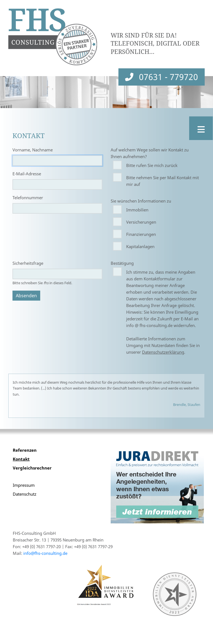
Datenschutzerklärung (163, 352)
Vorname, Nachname (33, 150)
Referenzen (25, 450)
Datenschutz (25, 494)
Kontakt (21, 459)
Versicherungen (141, 222)
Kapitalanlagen (140, 246)
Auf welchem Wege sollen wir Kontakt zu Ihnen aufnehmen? (150, 153)
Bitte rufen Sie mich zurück (152, 165)
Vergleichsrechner (32, 468)
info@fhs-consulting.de (45, 553)
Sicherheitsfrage (28, 263)
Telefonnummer (28, 198)
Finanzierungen (141, 234)
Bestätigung (122, 263)
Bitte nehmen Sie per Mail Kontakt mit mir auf (163, 181)
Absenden (26, 296)
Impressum (24, 485)
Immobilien (137, 210)
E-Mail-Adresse (27, 174)
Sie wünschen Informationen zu (141, 201)
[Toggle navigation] (201, 128)
